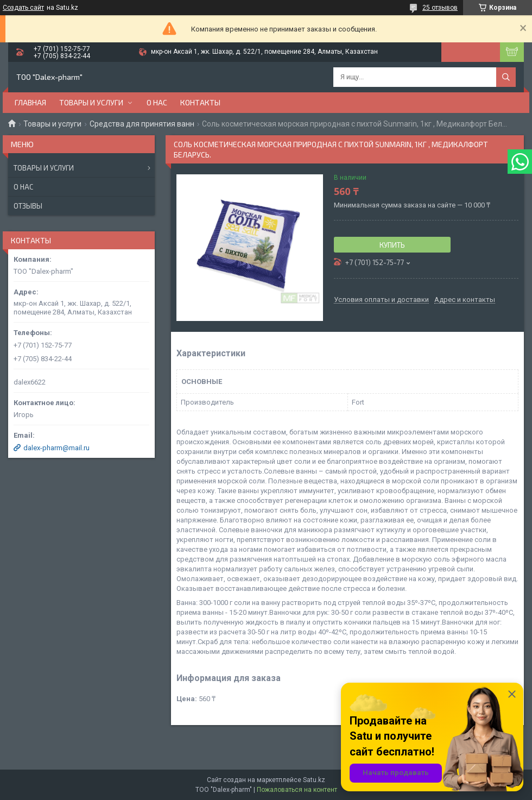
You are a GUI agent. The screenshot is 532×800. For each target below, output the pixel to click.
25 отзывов (440, 8)
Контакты (200, 102)
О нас (157, 102)
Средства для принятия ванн (142, 124)
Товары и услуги (91, 102)
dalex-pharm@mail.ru (56, 448)
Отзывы (28, 206)
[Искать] (506, 77)
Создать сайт (23, 8)
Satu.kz (314, 780)
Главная (30, 102)
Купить (392, 245)
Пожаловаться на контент (297, 790)
